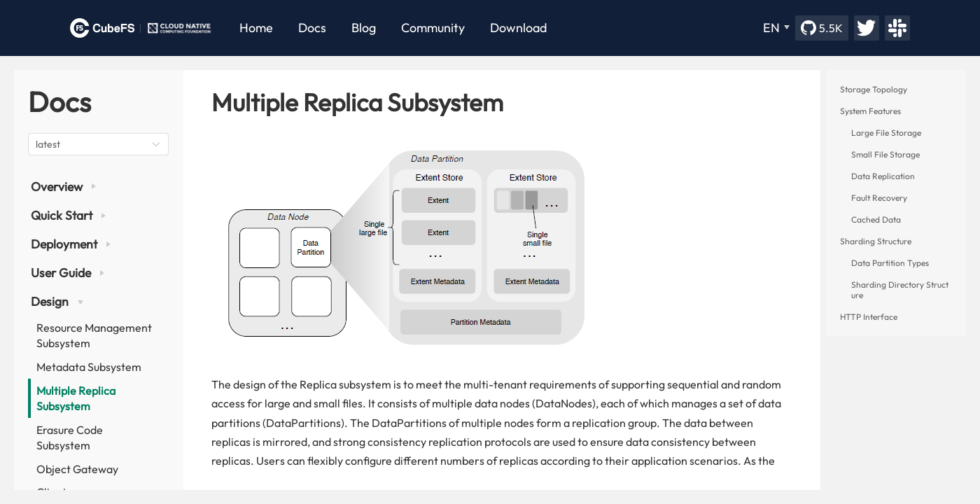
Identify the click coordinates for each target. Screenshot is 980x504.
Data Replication (883, 176)
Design (57, 301)
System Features (870, 111)
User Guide (68, 273)
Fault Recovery (879, 198)
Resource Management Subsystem (94, 335)
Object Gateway (77, 469)
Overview (63, 187)
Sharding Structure (876, 241)
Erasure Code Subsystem (70, 437)
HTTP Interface (869, 317)
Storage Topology (874, 89)
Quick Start (68, 215)
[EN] (776, 28)
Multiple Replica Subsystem (76, 398)
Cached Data (876, 219)
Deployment (71, 244)
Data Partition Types (890, 263)
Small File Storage (885, 154)
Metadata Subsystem (89, 367)
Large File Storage (886, 133)
